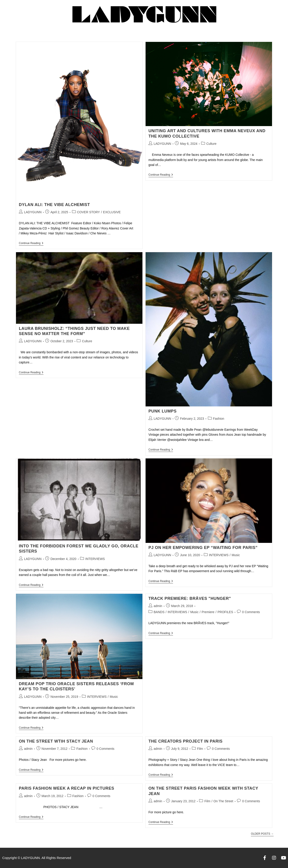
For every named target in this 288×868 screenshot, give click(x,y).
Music (236, 555)
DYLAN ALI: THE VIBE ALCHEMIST (55, 205)
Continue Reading (31, 243)
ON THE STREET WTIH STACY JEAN (56, 741)
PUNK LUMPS (163, 411)
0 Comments (251, 612)
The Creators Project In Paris (186, 741)
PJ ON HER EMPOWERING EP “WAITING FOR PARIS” (203, 548)
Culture (211, 144)
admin (158, 606)
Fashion (219, 419)
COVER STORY (89, 212)
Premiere (208, 612)
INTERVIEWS (95, 559)
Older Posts (262, 834)
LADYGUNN (33, 212)
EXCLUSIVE (112, 212)
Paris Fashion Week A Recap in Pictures (67, 788)
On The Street (223, 801)
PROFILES (225, 612)
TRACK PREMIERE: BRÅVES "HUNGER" (190, 598)
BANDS (159, 612)
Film (200, 749)
